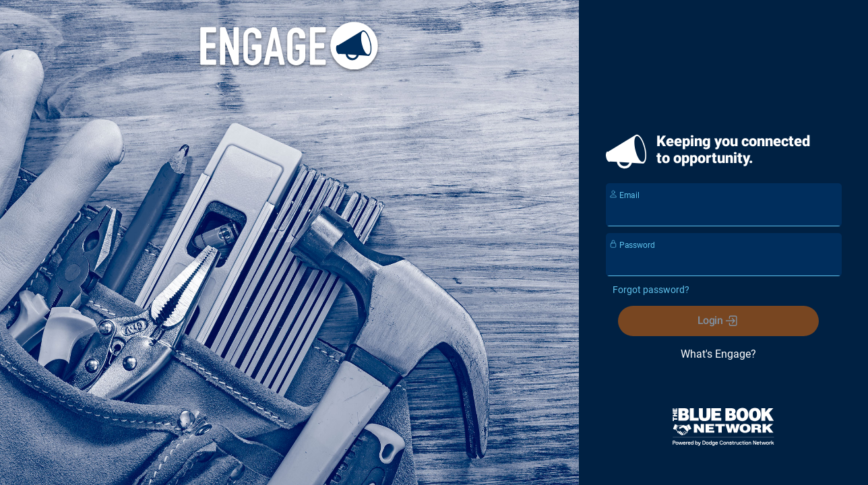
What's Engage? (718, 354)
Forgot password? (651, 290)
